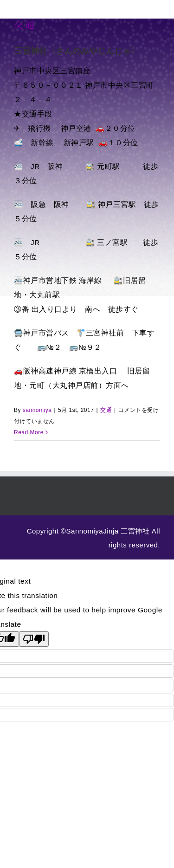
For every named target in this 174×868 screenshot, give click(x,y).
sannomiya (37, 410)
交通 (25, 25)
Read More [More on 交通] (29, 432)
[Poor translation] (34, 639)
